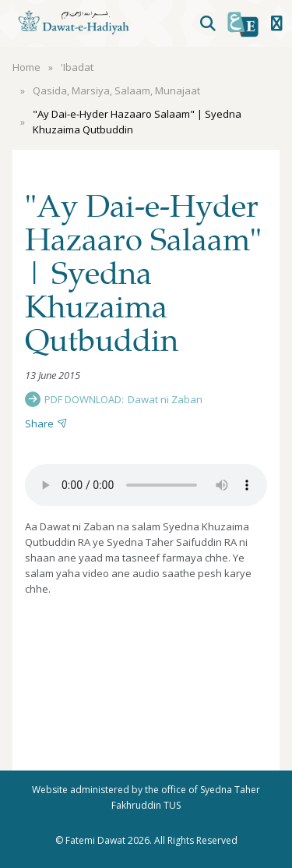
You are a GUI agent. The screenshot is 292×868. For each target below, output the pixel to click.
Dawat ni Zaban (165, 399)
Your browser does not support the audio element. (146, 485)
